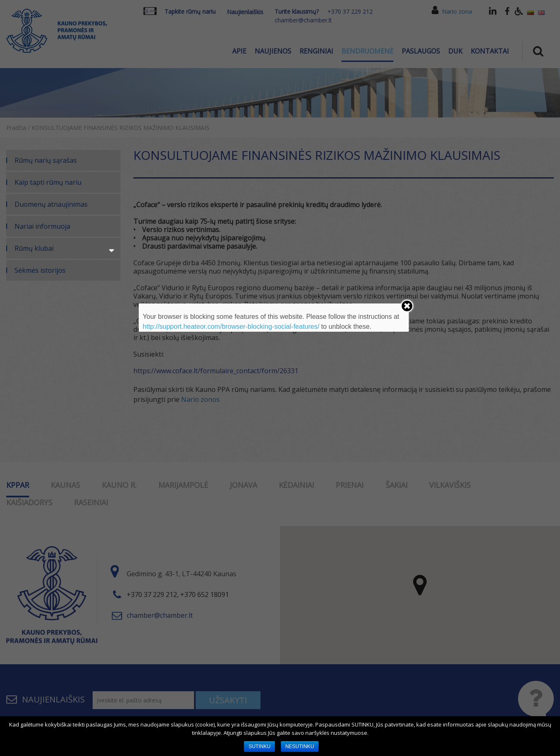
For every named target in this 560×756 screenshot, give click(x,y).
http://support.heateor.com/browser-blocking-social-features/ (231, 327)
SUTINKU (259, 746)
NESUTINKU (300, 746)
